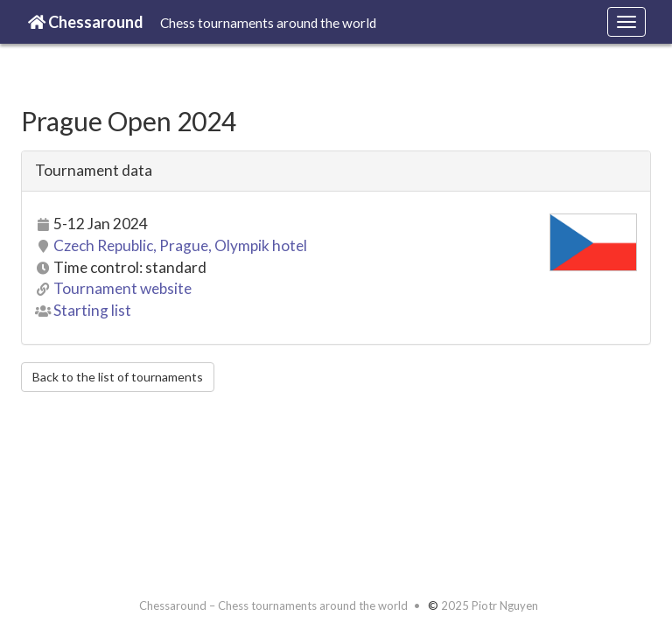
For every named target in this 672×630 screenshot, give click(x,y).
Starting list (92, 310)
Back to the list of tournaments (118, 377)
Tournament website (122, 288)
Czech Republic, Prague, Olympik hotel (180, 245)
